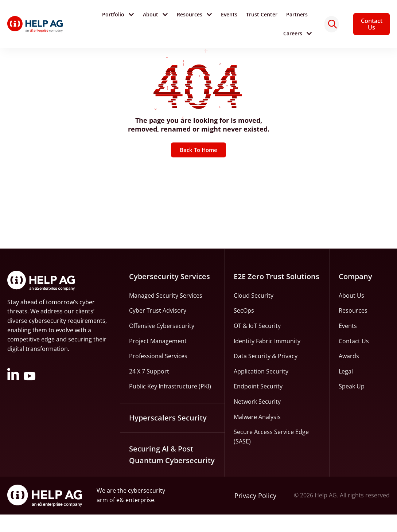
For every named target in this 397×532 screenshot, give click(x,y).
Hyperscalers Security (168, 435)
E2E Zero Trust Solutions (277, 294)
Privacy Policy (255, 513)
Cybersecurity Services (170, 294)
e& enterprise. (136, 517)
